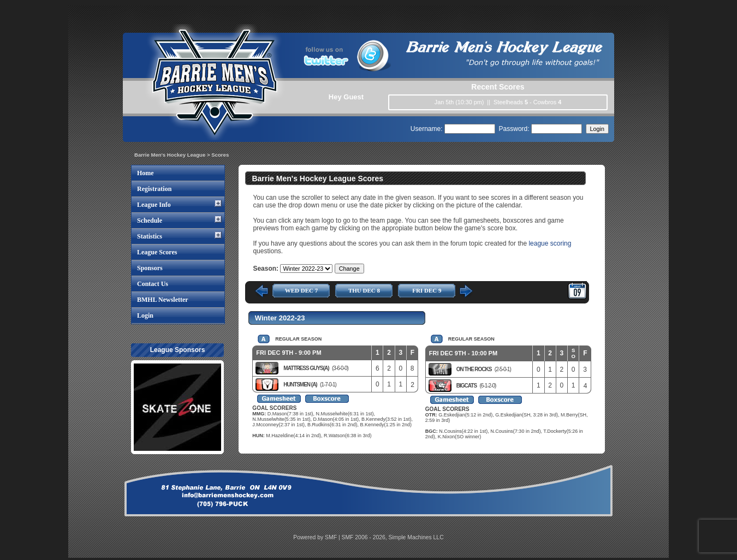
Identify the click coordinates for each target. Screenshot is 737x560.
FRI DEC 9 (427, 290)
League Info (154, 205)
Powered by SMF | (317, 537)
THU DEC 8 (364, 290)
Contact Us (153, 284)
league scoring (550, 243)
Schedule (150, 221)
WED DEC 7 (302, 290)
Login (145, 315)
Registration (154, 189)
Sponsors (150, 268)
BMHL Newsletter (163, 300)
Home (145, 173)
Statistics (150, 236)
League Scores (157, 252)
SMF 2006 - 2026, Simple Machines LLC (393, 537)
